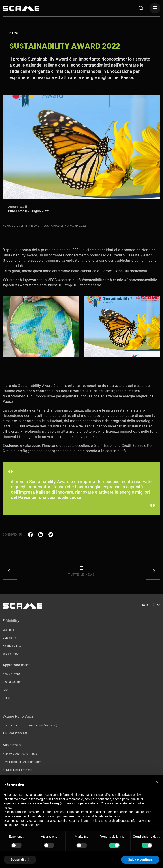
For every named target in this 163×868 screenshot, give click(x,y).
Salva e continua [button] (140, 859)
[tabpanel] (41, 326)
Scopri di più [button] (20, 859)
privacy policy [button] (132, 795)
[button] (157, 782)
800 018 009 (29, 754)
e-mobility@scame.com (26, 762)
